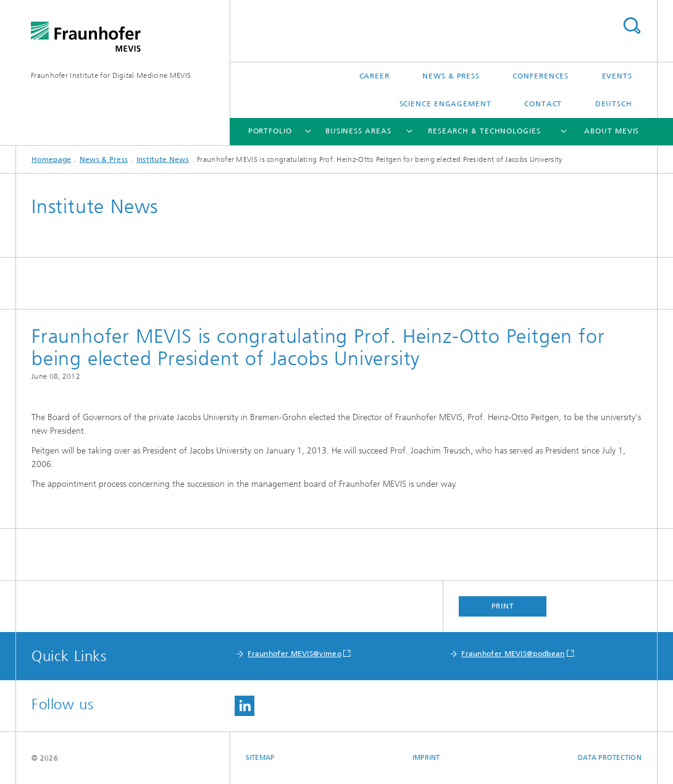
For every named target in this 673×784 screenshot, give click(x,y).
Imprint (426, 758)
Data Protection (610, 758)
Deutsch (614, 104)
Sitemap (260, 758)
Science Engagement (445, 104)
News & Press (451, 76)
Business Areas (358, 131)
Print (503, 606)
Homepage (51, 159)
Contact (543, 104)
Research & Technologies (484, 131)
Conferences (541, 76)
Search (632, 26)
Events (617, 76)
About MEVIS (612, 131)
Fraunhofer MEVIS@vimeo (295, 654)
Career (374, 76)
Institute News (163, 159)
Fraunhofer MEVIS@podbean (513, 654)
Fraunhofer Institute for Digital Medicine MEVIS (111, 75)
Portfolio (270, 131)
